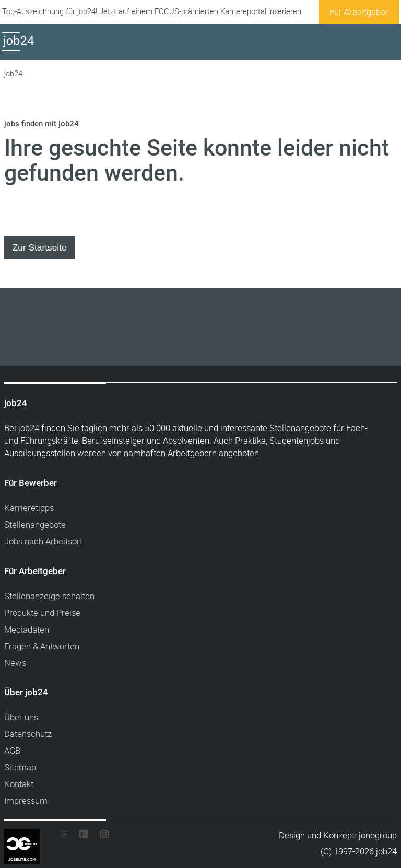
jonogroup (378, 835)
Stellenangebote (35, 524)
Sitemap (20, 767)
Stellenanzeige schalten (49, 596)
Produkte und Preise (42, 613)
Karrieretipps (29, 508)
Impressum (26, 800)
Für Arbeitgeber (359, 12)
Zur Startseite (40, 247)
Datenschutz (28, 734)
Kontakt (19, 784)
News (15, 663)
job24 (13, 73)
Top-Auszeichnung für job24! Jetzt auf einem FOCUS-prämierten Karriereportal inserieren (152, 11)
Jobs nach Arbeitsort (43, 541)
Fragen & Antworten (42, 646)
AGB (12, 750)
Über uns (21, 717)
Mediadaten (27, 629)
